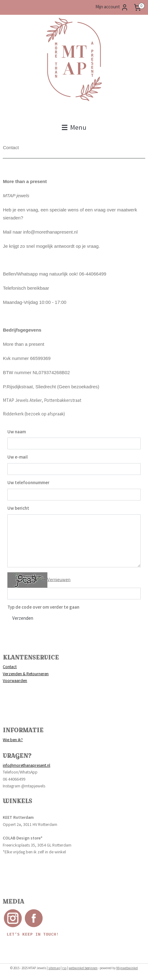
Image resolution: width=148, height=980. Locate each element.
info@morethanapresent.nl (26, 766)
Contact (10, 667)
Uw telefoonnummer (28, 483)
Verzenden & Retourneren (26, 674)
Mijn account (112, 7)
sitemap (54, 969)
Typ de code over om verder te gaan (43, 608)
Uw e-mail (18, 458)
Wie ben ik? (13, 740)
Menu (74, 128)
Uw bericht (18, 509)
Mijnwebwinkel (127, 969)
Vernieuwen (59, 580)
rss (64, 969)
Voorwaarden (15, 681)
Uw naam (17, 432)
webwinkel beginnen (83, 969)
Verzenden (23, 619)
